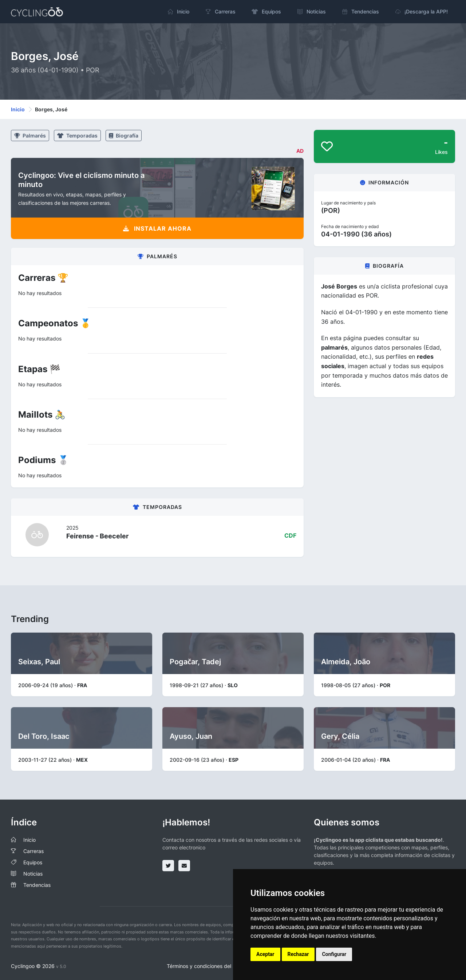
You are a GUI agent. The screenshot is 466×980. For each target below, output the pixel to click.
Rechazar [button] (298, 954)
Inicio (18, 109)
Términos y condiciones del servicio (209, 966)
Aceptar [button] (265, 954)
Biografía (124, 136)
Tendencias (37, 885)
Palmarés (30, 136)
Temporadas (77, 136)
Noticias (33, 874)
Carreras (33, 851)
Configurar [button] (334, 954)
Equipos (33, 862)
